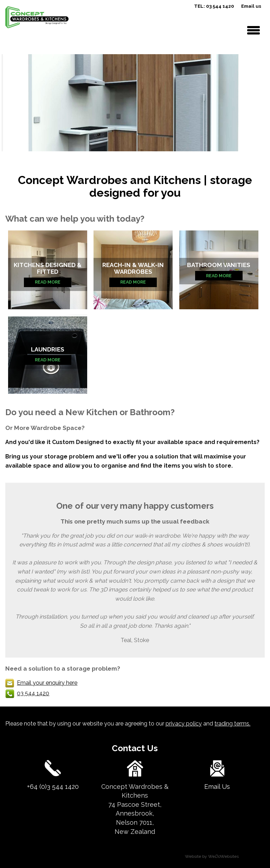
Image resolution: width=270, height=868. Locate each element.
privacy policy (184, 724)
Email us (251, 6)
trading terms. (232, 724)
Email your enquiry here (47, 683)
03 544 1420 (33, 693)
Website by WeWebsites (212, 856)
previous (10, 102)
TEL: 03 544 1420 (214, 6)
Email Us (217, 787)
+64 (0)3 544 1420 (53, 787)
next (260, 102)
